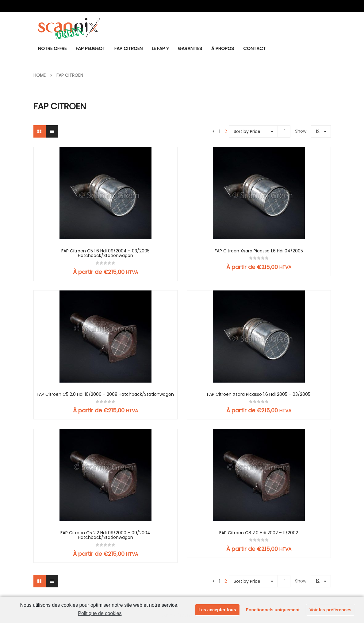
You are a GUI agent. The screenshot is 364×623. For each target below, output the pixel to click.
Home (40, 75)
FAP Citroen (70, 75)
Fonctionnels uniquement (273, 610)
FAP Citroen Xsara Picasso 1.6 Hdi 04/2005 (259, 251)
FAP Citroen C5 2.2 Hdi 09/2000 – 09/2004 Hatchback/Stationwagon (105, 535)
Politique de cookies (100, 613)
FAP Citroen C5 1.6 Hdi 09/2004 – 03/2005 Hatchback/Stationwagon (105, 253)
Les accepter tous (217, 610)
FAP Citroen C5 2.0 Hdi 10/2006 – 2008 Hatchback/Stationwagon (105, 394)
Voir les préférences (330, 610)
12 (318, 131)
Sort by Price (247, 131)
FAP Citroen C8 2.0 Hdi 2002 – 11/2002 (259, 533)
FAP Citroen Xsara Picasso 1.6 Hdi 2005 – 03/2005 (259, 394)
